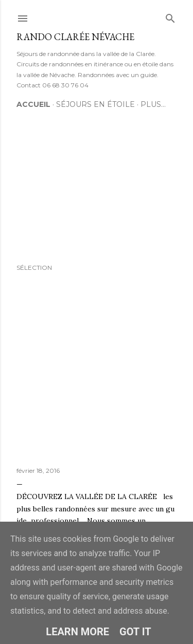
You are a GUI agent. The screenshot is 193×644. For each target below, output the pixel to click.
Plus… (153, 104)
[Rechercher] (170, 16)
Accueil (33, 104)
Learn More (77, 632)
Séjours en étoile (95, 104)
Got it (135, 632)
